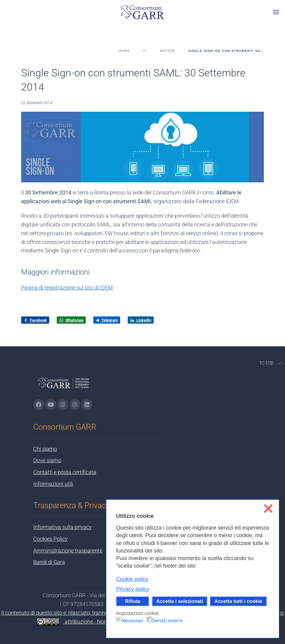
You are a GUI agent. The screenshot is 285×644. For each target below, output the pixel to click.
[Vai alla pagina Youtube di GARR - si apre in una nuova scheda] (51, 405)
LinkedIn (141, 320)
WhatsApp (71, 320)
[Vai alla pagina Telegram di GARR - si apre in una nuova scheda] (75, 405)
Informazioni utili (53, 484)
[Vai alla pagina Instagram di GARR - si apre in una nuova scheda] (63, 405)
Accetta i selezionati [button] (180, 601)
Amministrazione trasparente (68, 551)
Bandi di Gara (49, 562)
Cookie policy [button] (132, 579)
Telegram (107, 320)
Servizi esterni (168, 621)
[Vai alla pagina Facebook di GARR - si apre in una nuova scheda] (39, 405)
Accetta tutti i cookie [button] (238, 601)
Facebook (35, 320)
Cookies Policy (50, 539)
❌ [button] (268, 509)
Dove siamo (47, 460)
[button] (276, 12)
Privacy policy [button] (133, 589)
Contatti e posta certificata (65, 472)
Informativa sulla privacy (62, 527)
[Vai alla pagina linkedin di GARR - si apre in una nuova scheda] (87, 405)
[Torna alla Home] (142, 12)
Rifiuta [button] (133, 601)
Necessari (132, 621)
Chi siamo (45, 449)
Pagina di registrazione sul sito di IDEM (67, 288)
